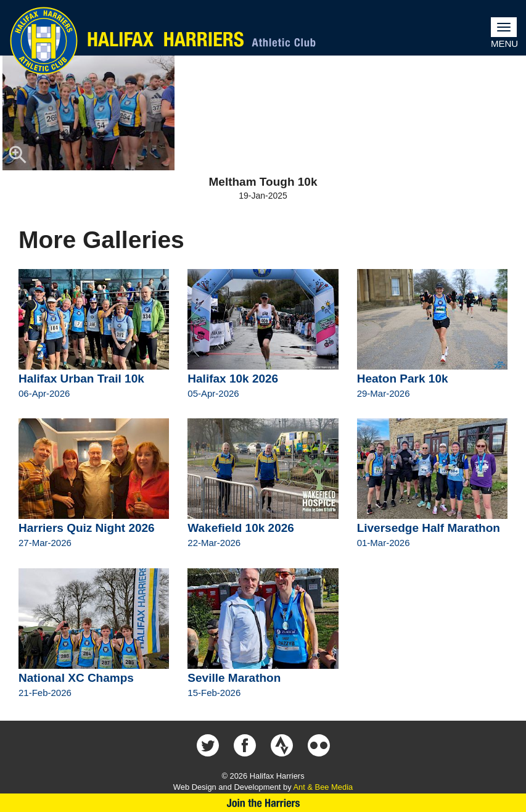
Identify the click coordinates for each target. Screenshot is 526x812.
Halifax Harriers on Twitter (208, 745)
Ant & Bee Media (323, 787)
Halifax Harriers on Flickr (319, 745)
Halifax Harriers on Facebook (245, 745)
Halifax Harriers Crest (44, 41)
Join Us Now (263, 803)
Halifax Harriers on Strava (282, 745)
